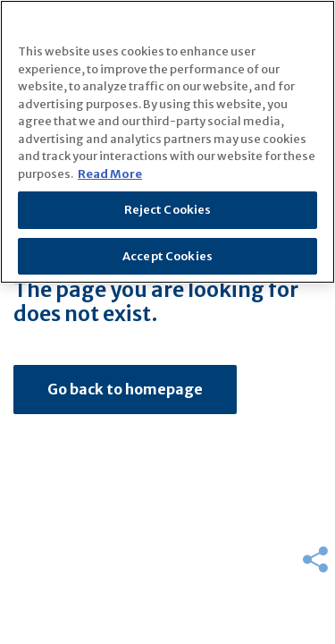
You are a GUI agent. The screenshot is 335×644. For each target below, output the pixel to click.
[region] (167, 142)
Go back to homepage (125, 389)
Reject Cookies (168, 210)
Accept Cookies (167, 256)
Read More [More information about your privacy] (110, 174)
